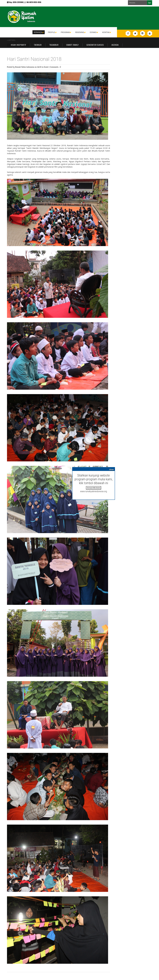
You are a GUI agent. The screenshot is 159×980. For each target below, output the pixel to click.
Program (66, 32)
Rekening (80, 32)
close (111, 469)
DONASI (94, 32)
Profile (52, 32)
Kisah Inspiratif (18, 45)
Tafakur (38, 45)
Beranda (38, 32)
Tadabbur (54, 45)
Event (46, 67)
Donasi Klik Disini (94, 488)
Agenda (115, 45)
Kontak (106, 32)
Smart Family (72, 45)
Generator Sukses (95, 45)
